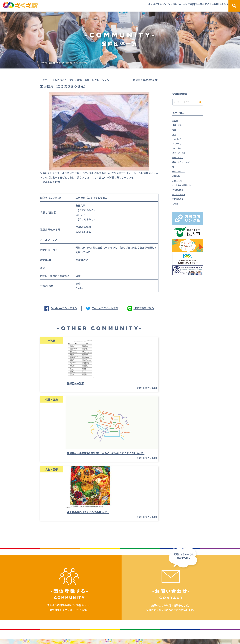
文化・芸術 (178, 148)
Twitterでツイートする (105, 308)
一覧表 (176, 120)
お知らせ (192, 6)
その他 (176, 203)
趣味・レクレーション (185, 162)
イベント (131, 6)
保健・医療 (178, 125)
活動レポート (150, 6)
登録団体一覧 (173, 6)
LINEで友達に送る (144, 308)
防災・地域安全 (181, 171)
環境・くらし (180, 157)
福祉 (175, 130)
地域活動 (177, 176)
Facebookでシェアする (64, 308)
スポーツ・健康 (181, 153)
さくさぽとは (111, 6)
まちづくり (178, 143)
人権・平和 (178, 180)
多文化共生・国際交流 (185, 185)
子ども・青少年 (181, 194)
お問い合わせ (214, 6)
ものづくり (178, 139)
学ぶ (175, 134)
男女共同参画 (180, 190)
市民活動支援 (180, 199)
